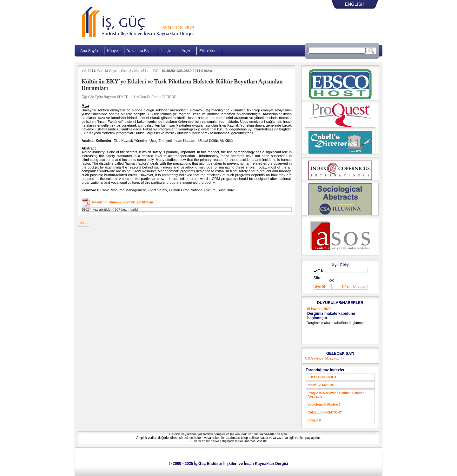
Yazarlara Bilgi (139, 51)
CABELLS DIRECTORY (325, 412)
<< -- (84, 223)
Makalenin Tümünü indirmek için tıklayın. (123, 202)
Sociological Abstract (324, 404)
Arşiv (186, 51)
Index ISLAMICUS (321, 385)
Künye (112, 51)
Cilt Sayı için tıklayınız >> (325, 358)
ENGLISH (355, 4)
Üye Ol (320, 287)
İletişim (166, 51)
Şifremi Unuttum (354, 287)
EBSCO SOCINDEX (322, 377)
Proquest (314, 420)
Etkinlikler (207, 51)
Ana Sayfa (89, 51)
